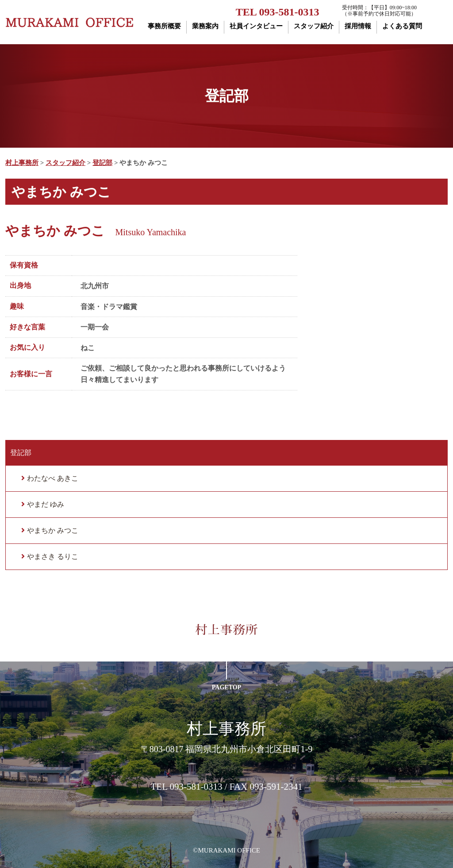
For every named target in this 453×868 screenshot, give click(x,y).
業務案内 (205, 26)
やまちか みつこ (53, 530)
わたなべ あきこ (53, 478)
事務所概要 (164, 26)
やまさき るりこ (53, 556)
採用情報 (358, 26)
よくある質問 (402, 26)
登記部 (21, 453)
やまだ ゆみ (46, 504)
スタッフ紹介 (314, 26)
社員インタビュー (256, 26)
